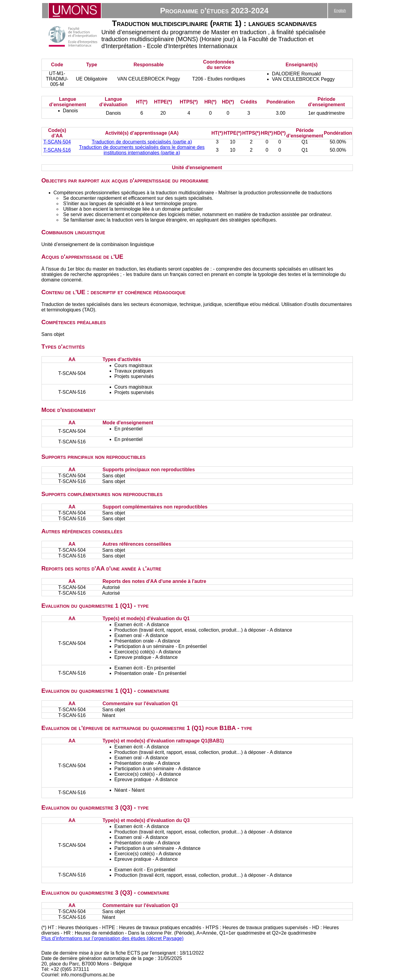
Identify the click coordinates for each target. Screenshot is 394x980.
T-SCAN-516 (57, 150)
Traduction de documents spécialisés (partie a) (142, 142)
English (340, 11)
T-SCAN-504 (57, 142)
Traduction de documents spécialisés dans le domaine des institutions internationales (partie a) (142, 150)
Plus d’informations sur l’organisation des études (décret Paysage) (113, 938)
